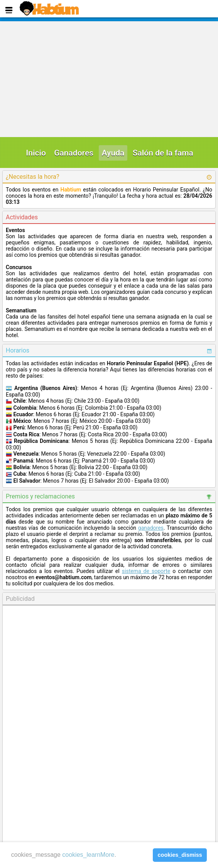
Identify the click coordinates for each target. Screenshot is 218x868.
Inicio (36, 153)
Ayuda (113, 153)
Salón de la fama (163, 153)
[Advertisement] (107, 79)
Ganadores (74, 153)
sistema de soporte (146, 571)
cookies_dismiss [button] (180, 855)
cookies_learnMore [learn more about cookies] (88, 855)
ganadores (151, 528)
